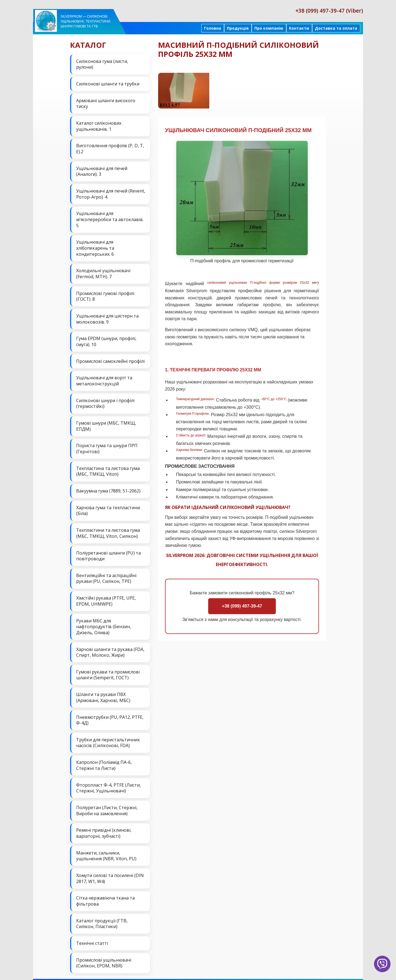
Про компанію (269, 28)
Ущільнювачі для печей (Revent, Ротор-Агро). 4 (111, 192)
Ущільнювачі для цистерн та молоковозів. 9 (107, 315)
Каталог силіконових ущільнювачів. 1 (99, 125)
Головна (213, 28)
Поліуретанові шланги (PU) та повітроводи (108, 549)
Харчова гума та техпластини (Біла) (108, 504)
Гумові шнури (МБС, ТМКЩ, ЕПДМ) (106, 421)
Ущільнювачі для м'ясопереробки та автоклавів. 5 (110, 217)
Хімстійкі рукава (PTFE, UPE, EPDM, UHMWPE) (106, 593)
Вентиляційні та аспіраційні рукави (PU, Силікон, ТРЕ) (106, 571)
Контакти (299, 28)
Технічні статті (92, 931)
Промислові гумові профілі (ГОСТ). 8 (105, 293)
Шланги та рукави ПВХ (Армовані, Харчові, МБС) (103, 688)
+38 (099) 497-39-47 (242, 606)
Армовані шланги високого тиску (106, 103)
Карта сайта (274, 972)
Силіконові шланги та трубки (108, 83)
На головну (122, 972)
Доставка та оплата (336, 28)
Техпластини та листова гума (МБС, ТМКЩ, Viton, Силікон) (108, 526)
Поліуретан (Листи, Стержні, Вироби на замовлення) (107, 800)
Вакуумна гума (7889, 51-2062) (108, 485)
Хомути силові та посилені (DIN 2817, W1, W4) (110, 867)
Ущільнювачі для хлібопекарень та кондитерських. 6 (95, 245)
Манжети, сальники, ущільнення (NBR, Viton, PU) (106, 845)
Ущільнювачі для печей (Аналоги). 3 (102, 169)
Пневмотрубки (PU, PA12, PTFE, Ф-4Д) (110, 711)
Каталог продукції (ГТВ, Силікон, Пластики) (102, 911)
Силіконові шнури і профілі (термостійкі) (105, 399)
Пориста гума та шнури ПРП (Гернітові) (107, 443)
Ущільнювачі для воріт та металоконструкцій (104, 376)
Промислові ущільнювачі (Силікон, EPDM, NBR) (104, 950)
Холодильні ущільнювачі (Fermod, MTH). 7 (103, 271)
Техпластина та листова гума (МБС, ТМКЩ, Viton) (108, 465)
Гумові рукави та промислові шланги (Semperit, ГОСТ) (108, 666)
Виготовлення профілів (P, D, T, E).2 (110, 147)
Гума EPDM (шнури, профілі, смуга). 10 (106, 338)
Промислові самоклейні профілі (110, 357)
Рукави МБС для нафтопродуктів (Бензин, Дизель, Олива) (104, 618)
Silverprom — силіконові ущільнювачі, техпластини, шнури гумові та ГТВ (86, 21)
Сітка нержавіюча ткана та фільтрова (105, 889)
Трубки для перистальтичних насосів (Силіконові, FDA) (108, 733)
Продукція (238, 28)
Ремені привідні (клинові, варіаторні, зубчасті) (104, 822)
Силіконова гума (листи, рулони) (102, 64)
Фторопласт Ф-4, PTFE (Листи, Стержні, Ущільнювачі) (108, 778)
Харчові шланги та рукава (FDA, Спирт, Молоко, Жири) (110, 644)
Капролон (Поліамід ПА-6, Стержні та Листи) (104, 755)
